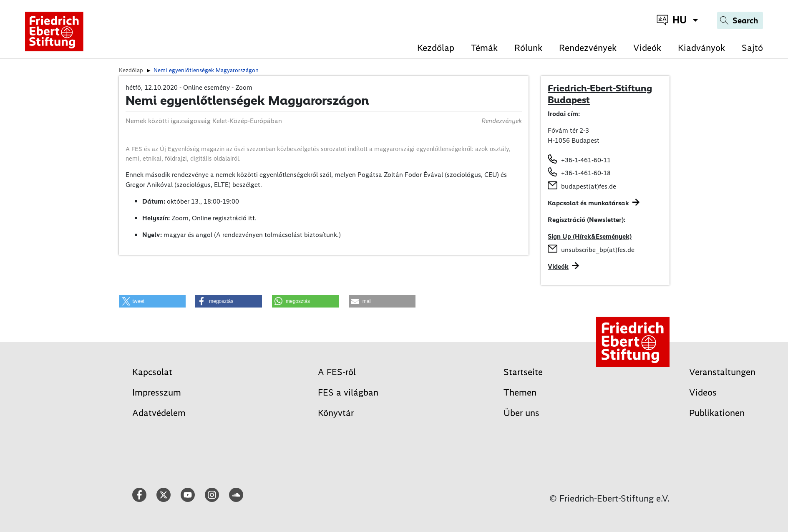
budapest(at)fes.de (589, 186)
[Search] (740, 20)
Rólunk (528, 48)
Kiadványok (701, 48)
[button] (152, 301)
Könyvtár (336, 413)
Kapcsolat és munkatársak (588, 203)
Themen (520, 392)
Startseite (523, 372)
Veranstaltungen (722, 372)
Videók (647, 48)
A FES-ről (337, 372)
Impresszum (157, 392)
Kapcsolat (152, 372)
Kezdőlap (436, 48)
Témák (484, 48)
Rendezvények (588, 48)
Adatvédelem (159, 413)
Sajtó (752, 48)
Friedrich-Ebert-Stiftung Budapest (600, 94)
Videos (703, 392)
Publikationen (717, 413)
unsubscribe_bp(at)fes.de (598, 250)
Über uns (521, 413)
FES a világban (348, 392)
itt (252, 218)
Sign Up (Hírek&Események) (590, 236)
